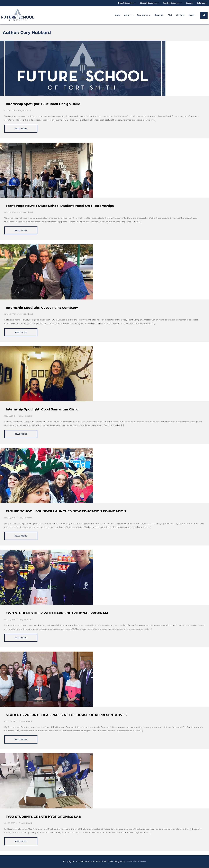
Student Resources (148, 3)
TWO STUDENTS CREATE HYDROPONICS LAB (43, 817)
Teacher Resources (171, 3)
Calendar (201, 3)
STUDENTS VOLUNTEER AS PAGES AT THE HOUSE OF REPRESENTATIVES (66, 715)
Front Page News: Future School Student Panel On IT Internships (60, 206)
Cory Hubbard (25, 111)
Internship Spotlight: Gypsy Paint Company (42, 308)
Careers (189, 3)
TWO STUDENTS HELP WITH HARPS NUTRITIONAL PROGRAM (57, 613)
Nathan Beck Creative (136, 862)
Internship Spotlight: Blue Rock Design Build (43, 104)
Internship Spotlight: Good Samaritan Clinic (42, 410)
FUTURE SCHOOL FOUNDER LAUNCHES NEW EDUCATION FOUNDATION (66, 512)
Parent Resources (126, 3)
